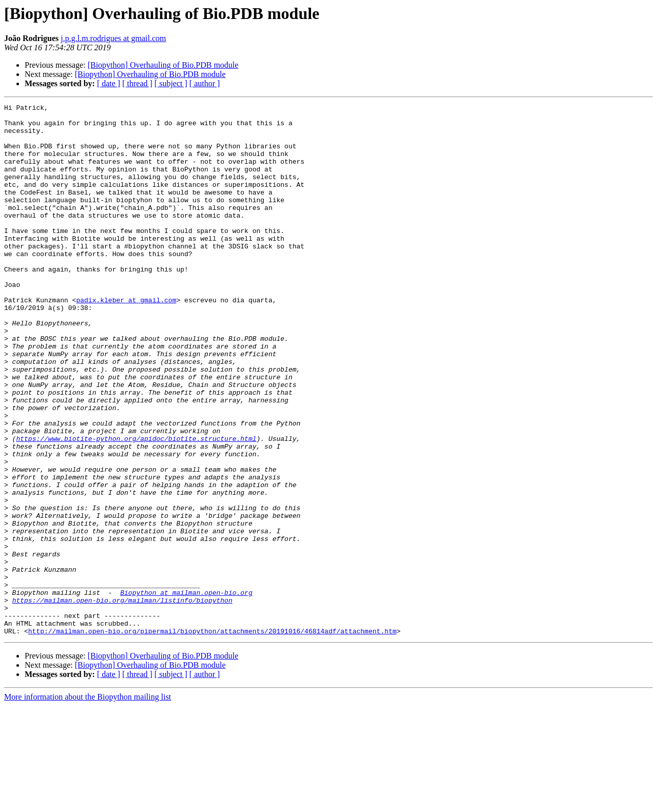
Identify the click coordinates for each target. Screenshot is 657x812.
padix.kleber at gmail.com (126, 340)
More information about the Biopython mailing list (88, 803)
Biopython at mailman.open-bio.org (186, 691)
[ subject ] (171, 83)
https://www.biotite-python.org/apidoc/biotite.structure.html (136, 506)
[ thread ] (137, 83)
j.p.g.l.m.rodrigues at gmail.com (113, 38)
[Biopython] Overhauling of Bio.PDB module (163, 65)
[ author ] (205, 83)
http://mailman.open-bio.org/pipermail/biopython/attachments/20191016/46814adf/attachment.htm (212, 737)
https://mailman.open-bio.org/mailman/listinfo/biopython (122, 700)
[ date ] (109, 83)
